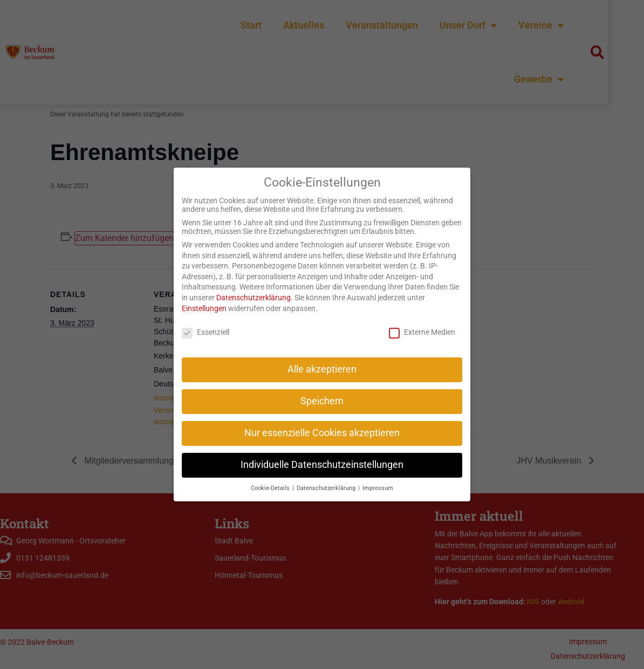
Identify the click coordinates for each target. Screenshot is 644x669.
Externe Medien (422, 322)
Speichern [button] (322, 391)
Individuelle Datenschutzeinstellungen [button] (322, 455)
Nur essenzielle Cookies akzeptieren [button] (322, 423)
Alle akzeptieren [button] (322, 360)
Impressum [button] (378, 478)
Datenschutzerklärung (254, 288)
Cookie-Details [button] (271, 478)
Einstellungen (204, 299)
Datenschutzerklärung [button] (327, 478)
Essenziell (205, 322)
